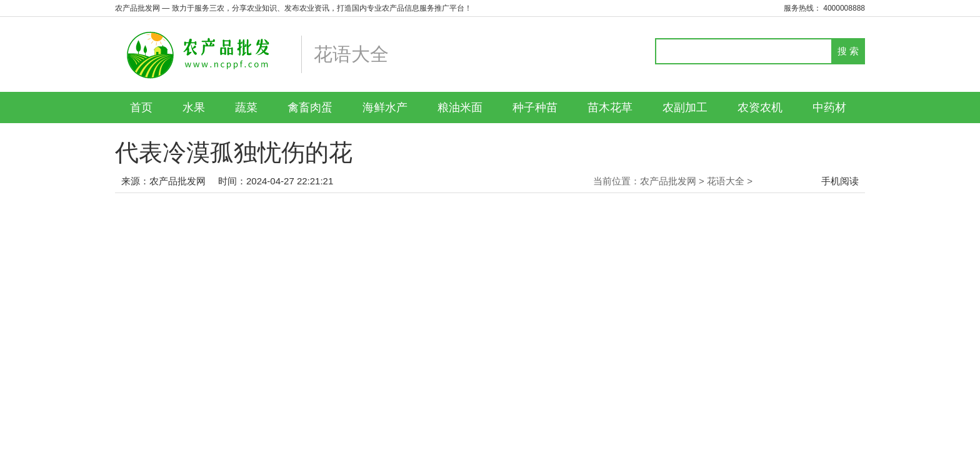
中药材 (829, 107)
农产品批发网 (177, 181)
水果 (194, 107)
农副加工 (685, 107)
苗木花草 (610, 107)
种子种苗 (535, 107)
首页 (141, 107)
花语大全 (726, 181)
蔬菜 (246, 107)
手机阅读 (840, 181)
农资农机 (760, 107)
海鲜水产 (385, 107)
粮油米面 (460, 107)
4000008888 (844, 8)
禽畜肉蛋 (310, 107)
